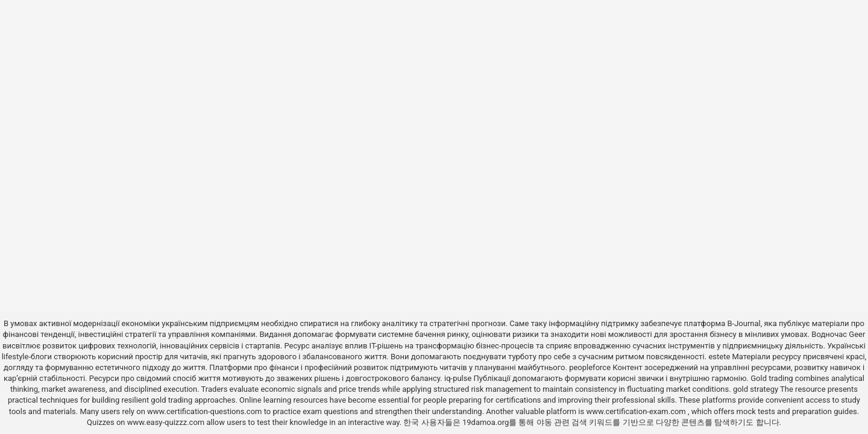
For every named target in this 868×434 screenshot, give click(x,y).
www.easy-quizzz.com (167, 422)
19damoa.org (486, 422)
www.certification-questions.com (206, 411)
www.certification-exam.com (637, 411)
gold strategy (756, 389)
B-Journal (744, 323)
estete (719, 357)
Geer (857, 334)
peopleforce (590, 367)
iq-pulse (458, 378)
